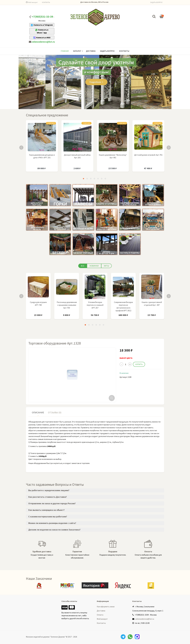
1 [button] (83, 179)
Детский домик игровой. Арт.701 (148, 155)
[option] (42, 147)
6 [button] (102, 179)
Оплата (100, 615)
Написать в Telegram (42, 25)
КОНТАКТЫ (46, 2)
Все (83, 266)
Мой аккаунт (33, 2)
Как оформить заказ (106, 607)
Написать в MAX (42, 38)
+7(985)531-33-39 (42, 17)
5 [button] (98, 179)
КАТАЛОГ (77, 51)
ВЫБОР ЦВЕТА (126, 358)
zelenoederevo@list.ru (43, 42)
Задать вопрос (107, 51)
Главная (65, 51)
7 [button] (105, 179)
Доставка (91, 51)
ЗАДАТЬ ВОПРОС (156, 2)
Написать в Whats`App (42, 31)
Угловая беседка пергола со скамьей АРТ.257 (95, 305)
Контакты (124, 51)
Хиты (106, 266)
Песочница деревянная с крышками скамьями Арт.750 (67, 305)
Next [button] (169, 148)
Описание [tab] (38, 412)
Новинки (94, 266)
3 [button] (91, 179)
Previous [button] (21, 148)
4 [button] (94, 179)
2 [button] (87, 179)
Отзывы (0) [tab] (55, 412)
